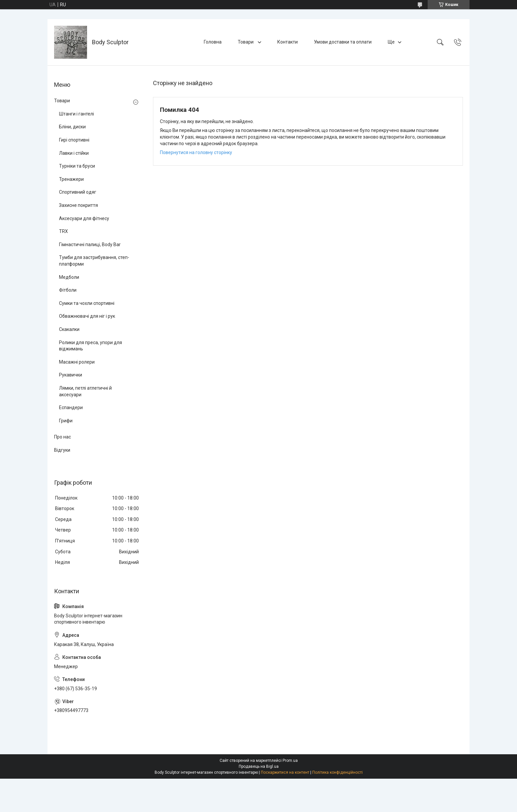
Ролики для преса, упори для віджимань (91, 346)
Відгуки (62, 450)
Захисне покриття (78, 205)
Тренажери (71, 179)
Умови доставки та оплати (343, 42)
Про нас (62, 437)
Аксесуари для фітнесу (84, 218)
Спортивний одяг (78, 192)
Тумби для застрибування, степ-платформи (94, 261)
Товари (246, 42)
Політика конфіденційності (337, 772)
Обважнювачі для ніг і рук (87, 316)
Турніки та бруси (77, 166)
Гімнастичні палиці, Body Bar (90, 244)
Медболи (69, 277)
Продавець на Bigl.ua (259, 766)
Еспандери (71, 407)
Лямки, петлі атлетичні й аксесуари (85, 391)
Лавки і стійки (74, 153)
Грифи (66, 421)
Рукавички (71, 375)
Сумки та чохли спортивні (87, 303)
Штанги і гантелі (76, 114)
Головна (213, 42)
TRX (63, 231)
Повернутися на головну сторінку (196, 152)
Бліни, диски (72, 127)
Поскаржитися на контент (285, 772)
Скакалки (69, 329)
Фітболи (68, 290)
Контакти (288, 42)
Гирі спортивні (74, 140)
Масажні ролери (77, 362)
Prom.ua (290, 761)
